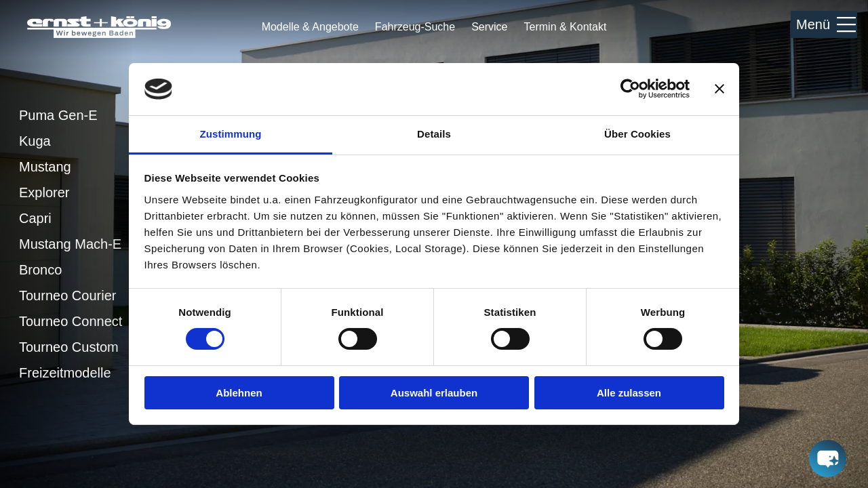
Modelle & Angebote (310, 27)
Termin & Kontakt (566, 27)
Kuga (35, 141)
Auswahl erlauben (434, 393)
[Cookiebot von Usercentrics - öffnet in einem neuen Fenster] (630, 89)
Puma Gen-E (58, 115)
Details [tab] (434, 134)
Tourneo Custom (69, 347)
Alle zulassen (629, 393)
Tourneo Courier (67, 296)
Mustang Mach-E (70, 244)
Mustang (45, 167)
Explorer (44, 192)
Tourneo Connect (71, 321)
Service (489, 27)
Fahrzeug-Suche (415, 27)
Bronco (40, 270)
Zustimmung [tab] (231, 134)
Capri (35, 218)
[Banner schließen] (719, 89)
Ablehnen (239, 393)
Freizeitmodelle (65, 373)
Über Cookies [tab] (637, 134)
